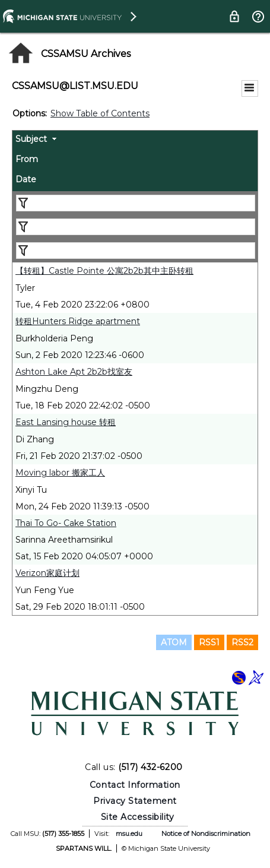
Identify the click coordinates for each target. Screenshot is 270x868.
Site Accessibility (138, 817)
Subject (31, 139)
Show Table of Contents (100, 113)
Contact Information (135, 785)
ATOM (174, 642)
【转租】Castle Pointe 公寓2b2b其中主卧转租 (104, 271)
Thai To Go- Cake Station (66, 523)
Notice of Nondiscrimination (206, 834)
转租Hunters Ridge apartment (78, 321)
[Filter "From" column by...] (136, 227)
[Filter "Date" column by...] (136, 251)
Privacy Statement (135, 801)
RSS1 (209, 642)
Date (26, 179)
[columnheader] (135, 141)
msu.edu (129, 834)
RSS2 (242, 642)
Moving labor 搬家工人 (60, 473)
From (27, 159)
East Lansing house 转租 (66, 422)
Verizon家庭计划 (47, 573)
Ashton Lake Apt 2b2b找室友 (74, 372)
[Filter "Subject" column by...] (136, 203)
